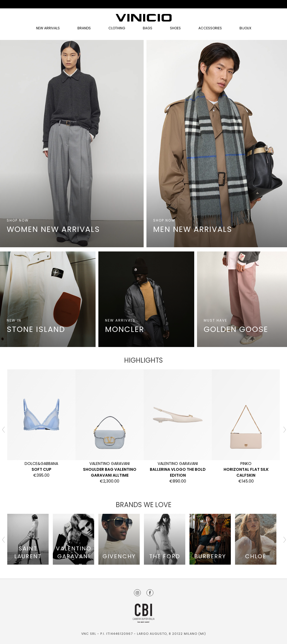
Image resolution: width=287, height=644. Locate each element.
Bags (148, 28)
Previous (3, 429)
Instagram (137, 593)
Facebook (150, 593)
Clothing (117, 28)
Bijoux (245, 28)
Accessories (210, 28)
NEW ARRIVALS (48, 28)
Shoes (175, 28)
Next (284, 429)
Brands (84, 28)
